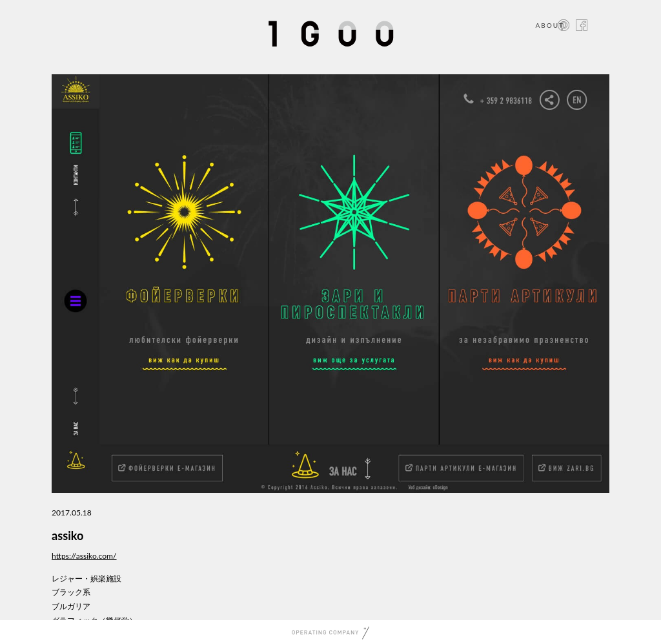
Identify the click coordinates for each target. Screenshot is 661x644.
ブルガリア (71, 606)
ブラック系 (71, 592)
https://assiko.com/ (84, 556)
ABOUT (550, 25)
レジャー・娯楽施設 (86, 578)
